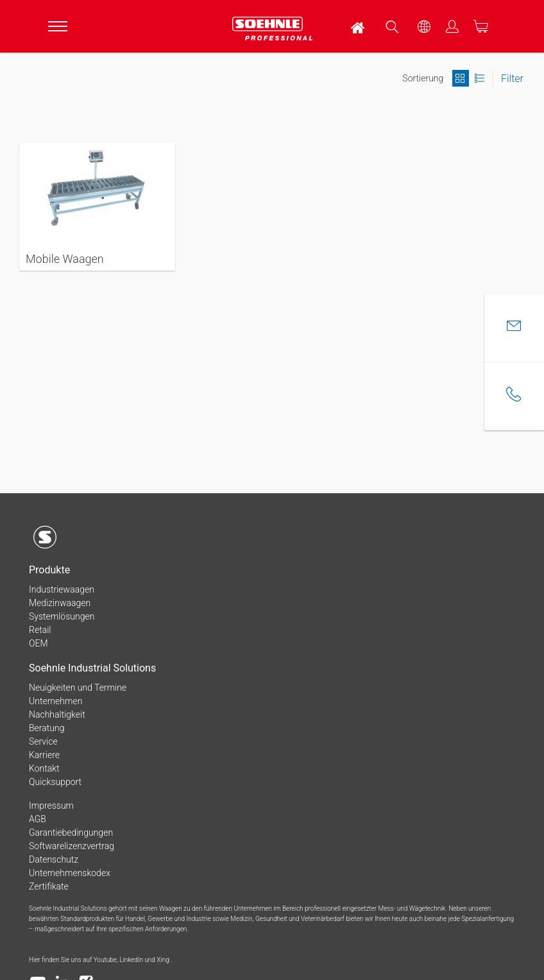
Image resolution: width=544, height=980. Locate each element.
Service (43, 741)
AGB (38, 819)
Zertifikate (49, 886)
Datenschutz (54, 859)
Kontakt (44, 768)
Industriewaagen (62, 589)
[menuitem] (359, 26)
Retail (40, 630)
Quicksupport (55, 782)
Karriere (44, 755)
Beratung (47, 728)
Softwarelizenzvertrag (72, 846)
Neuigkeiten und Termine (78, 688)
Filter (512, 79)
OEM (38, 643)
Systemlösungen (62, 616)
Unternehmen (55, 701)
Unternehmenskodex (70, 873)
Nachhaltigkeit (57, 714)
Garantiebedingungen (71, 832)
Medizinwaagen (60, 603)
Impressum (51, 806)
